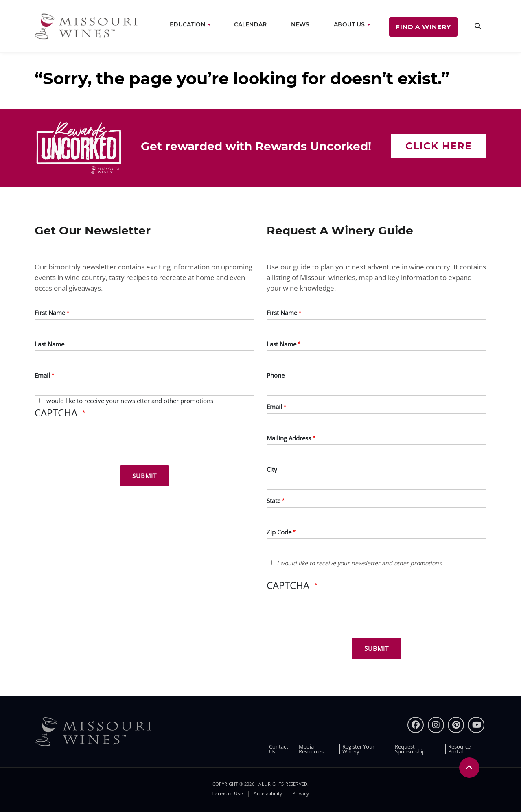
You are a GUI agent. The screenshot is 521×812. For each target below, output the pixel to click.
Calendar (250, 24)
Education (187, 24)
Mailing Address (289, 438)
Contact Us (279, 749)
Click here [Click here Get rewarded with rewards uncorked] (439, 146)
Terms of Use (227, 794)
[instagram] (436, 725)
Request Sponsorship (410, 749)
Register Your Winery (358, 749)
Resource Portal (459, 749)
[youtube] (476, 725)
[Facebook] (416, 725)
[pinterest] (456, 725)
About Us (349, 24)
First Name (50, 313)
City (272, 469)
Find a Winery (423, 27)
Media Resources (311, 749)
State (274, 501)
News (300, 24)
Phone (276, 375)
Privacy (301, 794)
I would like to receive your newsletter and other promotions (128, 401)
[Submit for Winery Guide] (377, 648)
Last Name (49, 344)
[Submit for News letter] (144, 476)
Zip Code (279, 532)
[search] (478, 26)
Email (42, 375)
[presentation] (96, 443)
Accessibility (268, 794)
